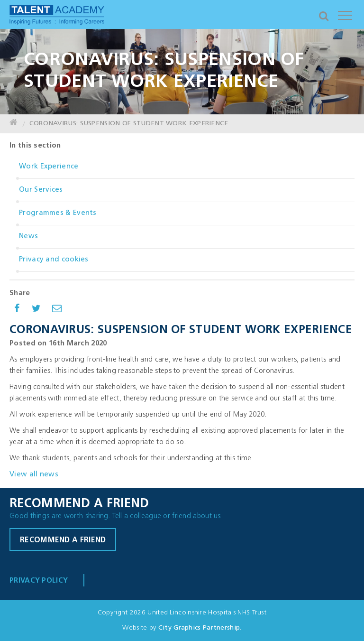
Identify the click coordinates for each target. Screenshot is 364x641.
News (28, 237)
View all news (34, 475)
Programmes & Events (58, 213)
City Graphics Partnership (199, 628)
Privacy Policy (39, 581)
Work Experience (49, 167)
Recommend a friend (63, 540)
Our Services (41, 190)
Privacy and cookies (54, 260)
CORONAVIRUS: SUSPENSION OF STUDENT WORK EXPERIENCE (129, 124)
